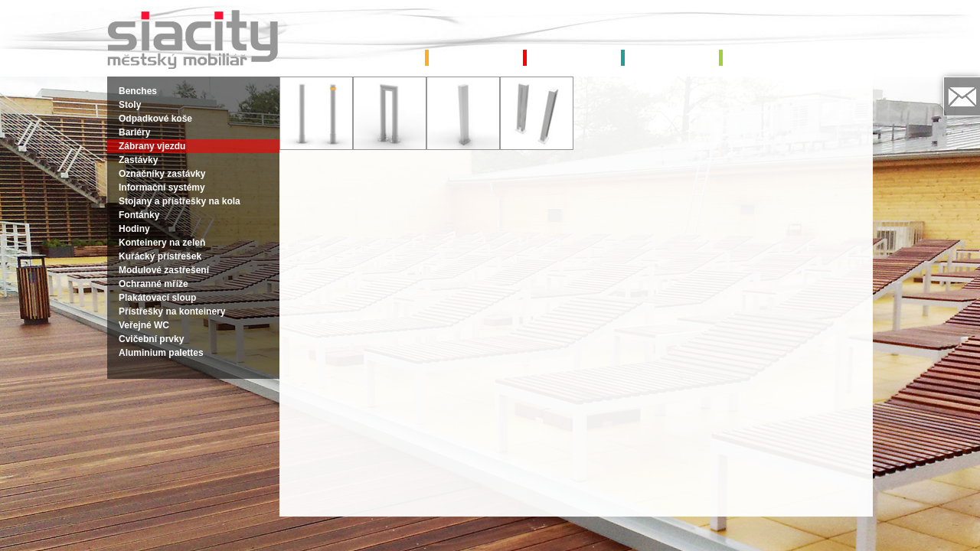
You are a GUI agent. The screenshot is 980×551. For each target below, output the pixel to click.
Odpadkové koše (155, 119)
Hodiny (134, 229)
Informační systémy (162, 187)
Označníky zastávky (162, 174)
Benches (138, 91)
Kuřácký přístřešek (160, 256)
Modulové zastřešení (164, 270)
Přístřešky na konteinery (172, 311)
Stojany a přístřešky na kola (180, 201)
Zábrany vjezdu (152, 146)
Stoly (130, 105)
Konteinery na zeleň (162, 243)
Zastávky (138, 160)
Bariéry (134, 132)
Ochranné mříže (154, 284)
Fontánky (139, 215)
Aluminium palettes (161, 353)
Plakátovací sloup (157, 298)
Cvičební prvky (151, 339)
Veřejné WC (144, 325)
